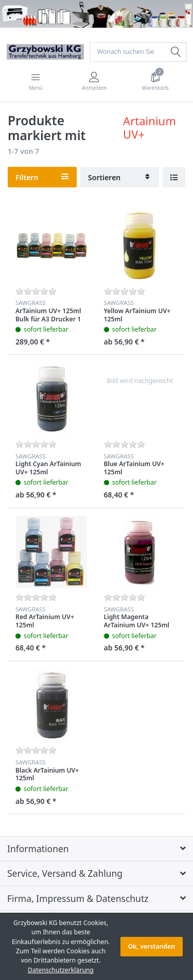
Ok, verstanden (152, 946)
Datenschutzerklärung (61, 970)
